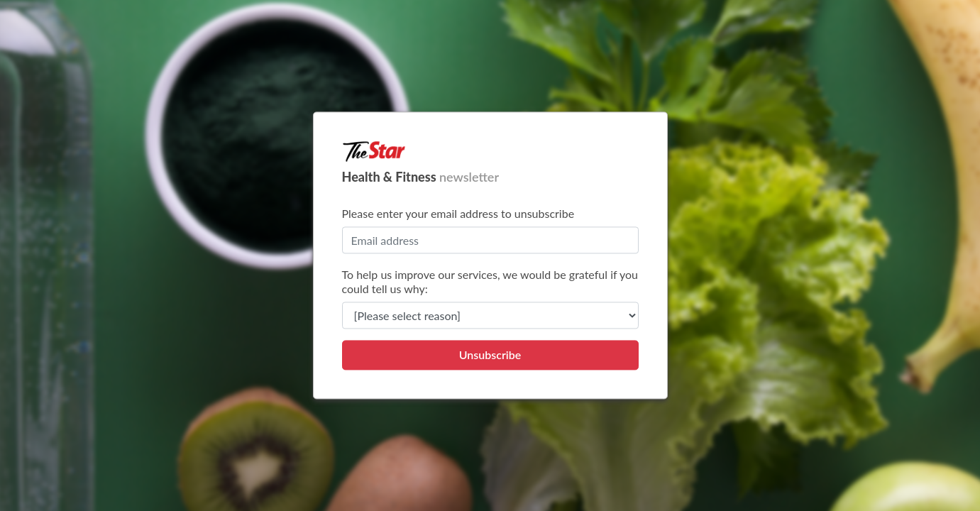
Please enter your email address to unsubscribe (458, 214)
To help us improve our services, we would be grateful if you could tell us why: (490, 282)
